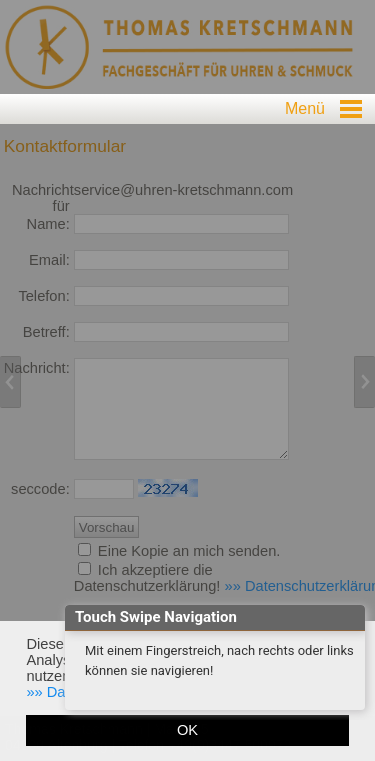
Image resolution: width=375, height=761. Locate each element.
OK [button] (187, 730)
